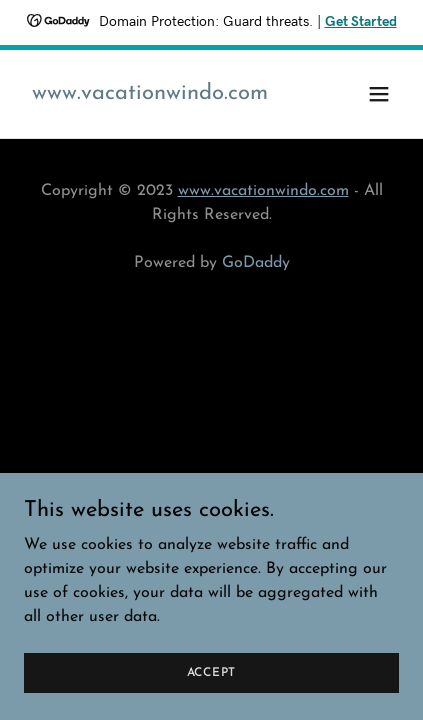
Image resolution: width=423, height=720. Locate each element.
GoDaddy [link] (256, 263)
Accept (212, 686)
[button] (379, 94)
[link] (150, 95)
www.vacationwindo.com (263, 191)
